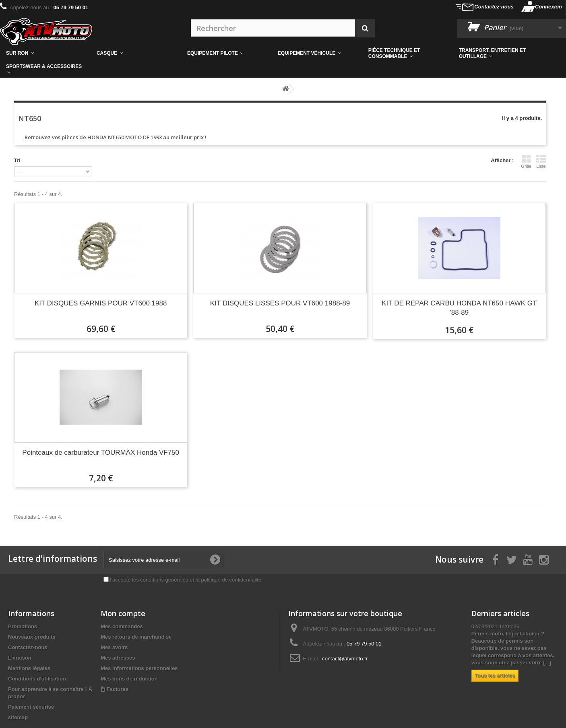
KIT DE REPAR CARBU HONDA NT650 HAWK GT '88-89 (459, 308)
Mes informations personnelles (139, 668)
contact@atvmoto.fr (345, 659)
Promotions (23, 626)
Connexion (548, 7)
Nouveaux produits (32, 637)
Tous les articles (495, 675)
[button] (408, 54)
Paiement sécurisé (31, 707)
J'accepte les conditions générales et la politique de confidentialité (185, 580)
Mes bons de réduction (129, 679)
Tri (17, 160)
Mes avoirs (114, 647)
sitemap (18, 717)
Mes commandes (122, 626)
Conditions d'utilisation (37, 679)
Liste (541, 161)
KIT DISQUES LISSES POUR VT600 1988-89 (280, 303)
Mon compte (123, 613)
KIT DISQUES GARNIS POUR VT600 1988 (101, 303)
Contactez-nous (494, 7)
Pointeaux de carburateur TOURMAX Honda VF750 (101, 453)
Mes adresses (118, 658)
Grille (526, 161)
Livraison (20, 658)
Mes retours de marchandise (136, 637)
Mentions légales (29, 668)
